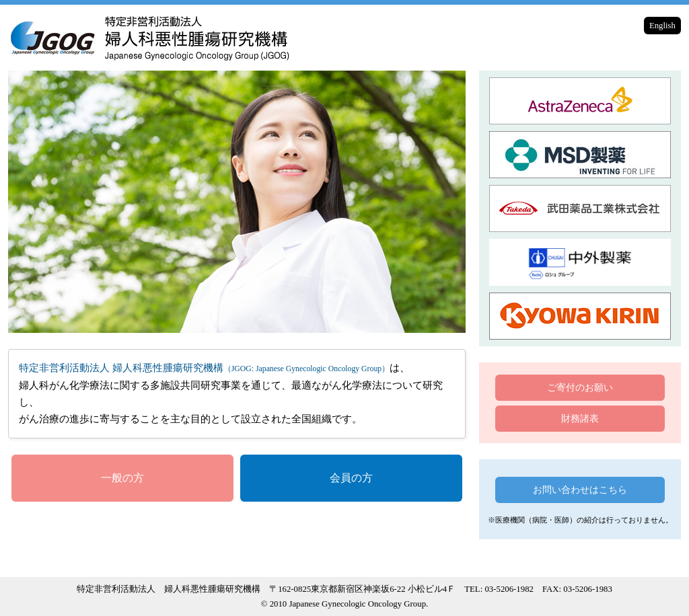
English (662, 26)
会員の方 (351, 478)
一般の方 (122, 478)
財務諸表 (580, 418)
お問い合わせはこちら (580, 490)
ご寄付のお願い (580, 387)
